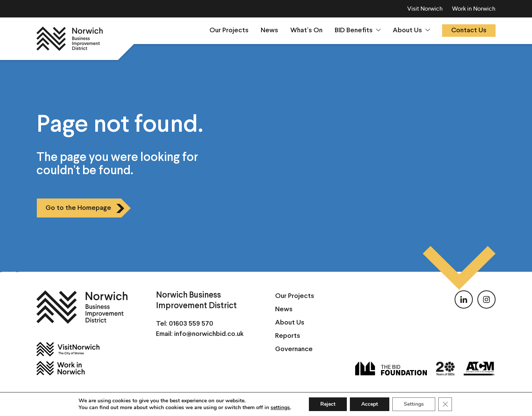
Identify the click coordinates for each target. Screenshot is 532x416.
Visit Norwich (425, 9)
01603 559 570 (191, 324)
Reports (288, 336)
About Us (407, 31)
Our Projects (229, 31)
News (269, 31)
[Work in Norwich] (87, 368)
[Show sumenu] (378, 30)
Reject (328, 404)
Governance (294, 349)
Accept (370, 404)
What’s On (306, 31)
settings (280, 408)
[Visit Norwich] (87, 349)
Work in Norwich (474, 9)
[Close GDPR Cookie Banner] (445, 404)
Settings (414, 404)
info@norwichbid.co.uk (209, 334)
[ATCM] (480, 369)
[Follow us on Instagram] (486, 299)
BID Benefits (354, 31)
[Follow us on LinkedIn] (464, 299)
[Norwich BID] (70, 39)
